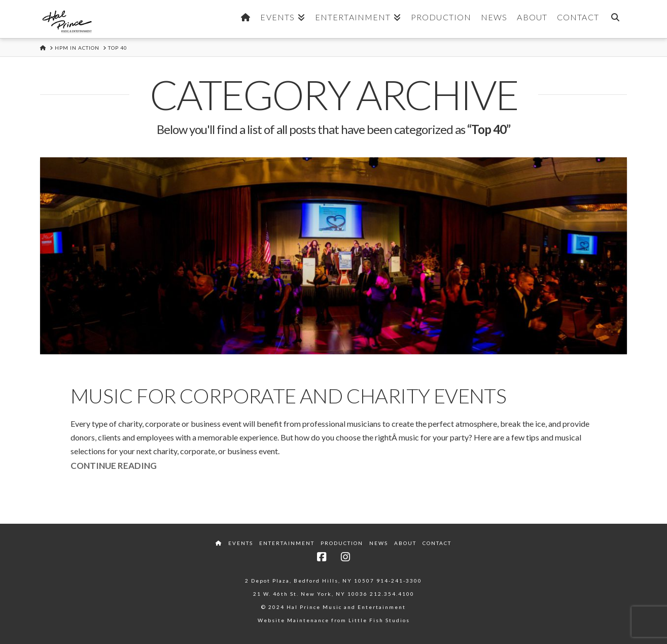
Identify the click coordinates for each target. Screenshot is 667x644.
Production (342, 543)
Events (241, 543)
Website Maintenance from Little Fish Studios (334, 620)
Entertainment (287, 543)
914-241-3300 (399, 581)
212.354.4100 (392, 594)
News (379, 543)
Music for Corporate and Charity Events (288, 396)
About (405, 543)
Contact (437, 543)
